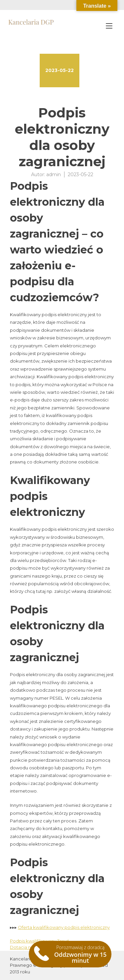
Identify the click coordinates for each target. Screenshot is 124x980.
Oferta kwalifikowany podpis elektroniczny (64, 927)
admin (54, 175)
